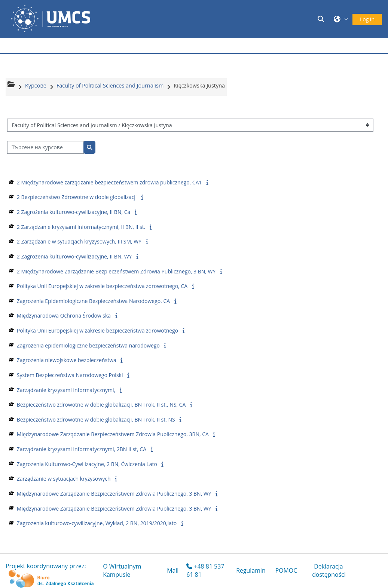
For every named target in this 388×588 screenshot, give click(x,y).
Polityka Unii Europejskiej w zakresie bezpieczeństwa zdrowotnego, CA (102, 286)
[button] (322, 19)
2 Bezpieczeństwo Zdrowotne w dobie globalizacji (77, 197)
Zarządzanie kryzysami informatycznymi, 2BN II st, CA (82, 449)
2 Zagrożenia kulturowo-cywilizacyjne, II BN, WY (74, 256)
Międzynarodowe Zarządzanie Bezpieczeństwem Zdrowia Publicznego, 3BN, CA (113, 434)
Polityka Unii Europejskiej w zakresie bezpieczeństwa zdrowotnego (97, 330)
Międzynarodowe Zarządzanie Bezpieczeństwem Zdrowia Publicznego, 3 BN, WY (114, 494)
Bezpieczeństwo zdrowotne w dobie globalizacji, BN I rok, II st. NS (96, 419)
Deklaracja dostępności (329, 570)
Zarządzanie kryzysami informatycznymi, (66, 390)
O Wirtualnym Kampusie (122, 570)
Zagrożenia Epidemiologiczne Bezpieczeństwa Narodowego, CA (93, 301)
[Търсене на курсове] (45, 148)
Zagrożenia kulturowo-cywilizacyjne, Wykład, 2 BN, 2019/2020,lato (97, 523)
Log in (367, 19)
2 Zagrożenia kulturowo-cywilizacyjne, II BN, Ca (74, 212)
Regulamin (251, 570)
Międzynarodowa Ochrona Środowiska (64, 316)
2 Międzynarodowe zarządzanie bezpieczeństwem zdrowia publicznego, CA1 (109, 182)
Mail (173, 570)
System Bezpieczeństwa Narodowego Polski (70, 375)
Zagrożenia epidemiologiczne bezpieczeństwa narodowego (88, 345)
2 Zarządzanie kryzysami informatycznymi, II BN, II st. (81, 227)
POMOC (286, 570)
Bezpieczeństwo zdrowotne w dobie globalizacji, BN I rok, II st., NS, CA (101, 405)
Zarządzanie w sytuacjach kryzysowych (64, 479)
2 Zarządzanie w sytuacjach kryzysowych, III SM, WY (79, 241)
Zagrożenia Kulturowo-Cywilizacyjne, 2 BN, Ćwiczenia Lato (87, 464)
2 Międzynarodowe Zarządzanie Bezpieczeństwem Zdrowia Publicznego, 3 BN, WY (116, 271)
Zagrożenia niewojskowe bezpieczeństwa (67, 360)
